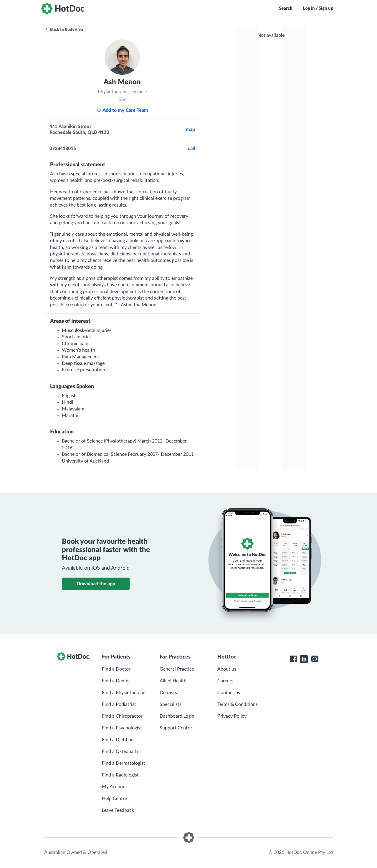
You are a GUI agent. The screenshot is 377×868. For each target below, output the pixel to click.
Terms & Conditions (238, 704)
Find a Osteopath (120, 751)
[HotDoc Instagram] (315, 659)
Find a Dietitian (118, 740)
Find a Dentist (116, 681)
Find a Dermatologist (124, 763)
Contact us (229, 693)
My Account (115, 787)
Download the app (96, 584)
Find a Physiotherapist (125, 693)
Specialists (171, 704)
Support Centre (176, 728)
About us (227, 669)
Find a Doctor (116, 669)
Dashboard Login (177, 716)
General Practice (177, 669)
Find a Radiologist (120, 775)
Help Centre (114, 799)
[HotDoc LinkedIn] (304, 659)
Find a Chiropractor (122, 716)
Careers (225, 681)
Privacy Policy (232, 716)
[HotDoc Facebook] (293, 659)
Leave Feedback (118, 810)
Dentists (168, 693)
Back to (64, 30)
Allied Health (173, 681)
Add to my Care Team (122, 110)
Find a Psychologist (122, 728)
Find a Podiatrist (119, 704)
